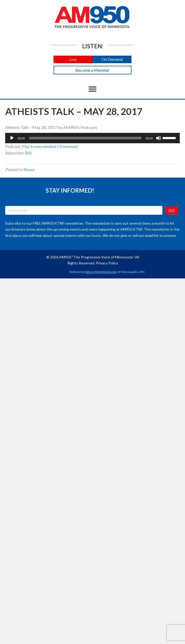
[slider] (85, 138)
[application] (92, 138)
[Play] (12, 138)
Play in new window (39, 146)
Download (68, 146)
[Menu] (92, 89)
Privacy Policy (107, 263)
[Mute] (158, 138)
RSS (28, 153)
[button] (73, 59)
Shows (29, 169)
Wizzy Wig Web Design (101, 272)
